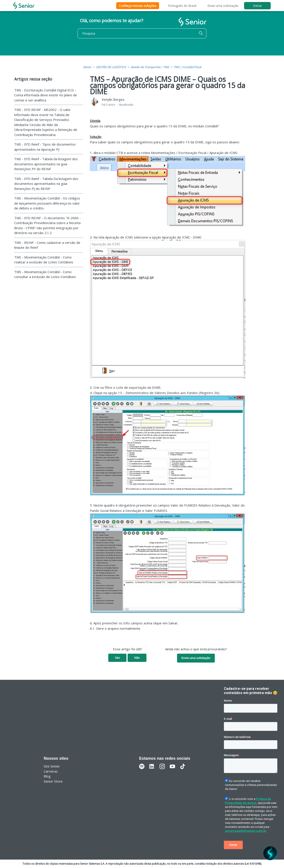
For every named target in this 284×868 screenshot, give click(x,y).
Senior (87, 67)
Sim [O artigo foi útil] (117, 658)
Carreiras (51, 771)
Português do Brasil (182, 6)
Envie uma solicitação (223, 6)
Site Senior (52, 766)
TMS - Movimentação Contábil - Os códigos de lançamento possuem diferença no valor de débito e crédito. (47, 203)
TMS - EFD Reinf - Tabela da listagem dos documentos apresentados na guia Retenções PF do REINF (46, 164)
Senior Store (53, 781)
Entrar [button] (257, 6)
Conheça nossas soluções (138, 6)
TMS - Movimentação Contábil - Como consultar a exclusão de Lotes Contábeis (45, 274)
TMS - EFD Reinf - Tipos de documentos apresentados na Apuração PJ (45, 147)
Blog (47, 776)
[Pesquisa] (142, 33)
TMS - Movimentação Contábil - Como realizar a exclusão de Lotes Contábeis (44, 260)
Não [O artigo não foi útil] (137, 658)
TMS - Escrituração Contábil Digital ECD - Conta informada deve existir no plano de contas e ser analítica (46, 95)
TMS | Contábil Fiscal (187, 67)
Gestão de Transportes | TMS (150, 67)
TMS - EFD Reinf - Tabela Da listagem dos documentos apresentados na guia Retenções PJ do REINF (46, 184)
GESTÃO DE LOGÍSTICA (111, 67)
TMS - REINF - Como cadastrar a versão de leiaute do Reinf (47, 245)
